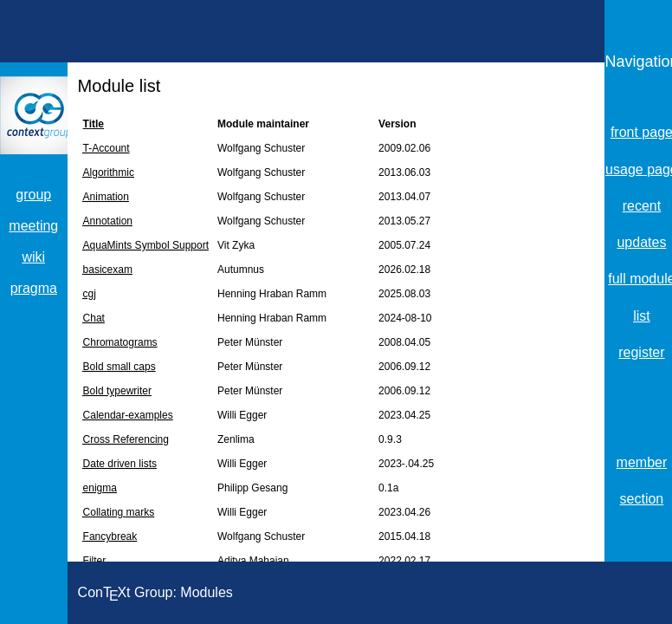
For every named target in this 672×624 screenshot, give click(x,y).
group (33, 195)
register (641, 352)
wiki (33, 257)
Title (94, 124)
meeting (33, 226)
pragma (34, 288)
